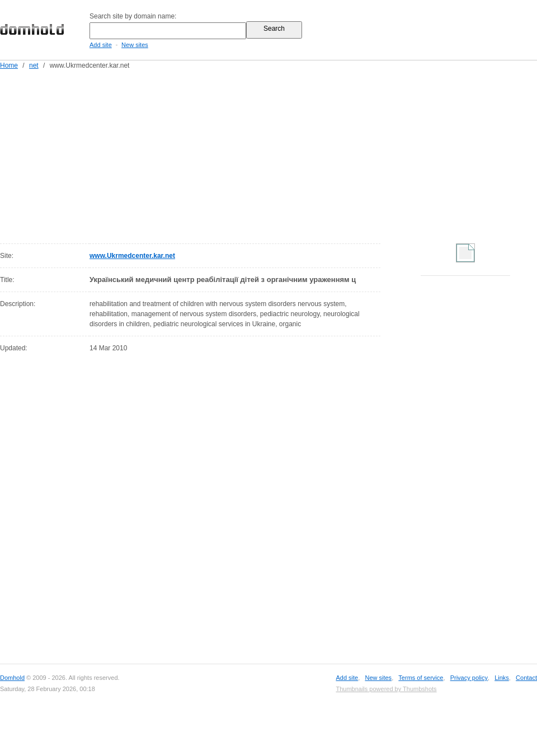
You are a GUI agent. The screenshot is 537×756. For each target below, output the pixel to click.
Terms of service (421, 678)
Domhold (12, 678)
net (34, 65)
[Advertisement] (276, 154)
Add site (101, 45)
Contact (526, 678)
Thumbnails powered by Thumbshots (386, 689)
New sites (135, 45)
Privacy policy (469, 678)
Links (502, 678)
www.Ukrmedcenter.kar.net (132, 256)
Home (9, 65)
